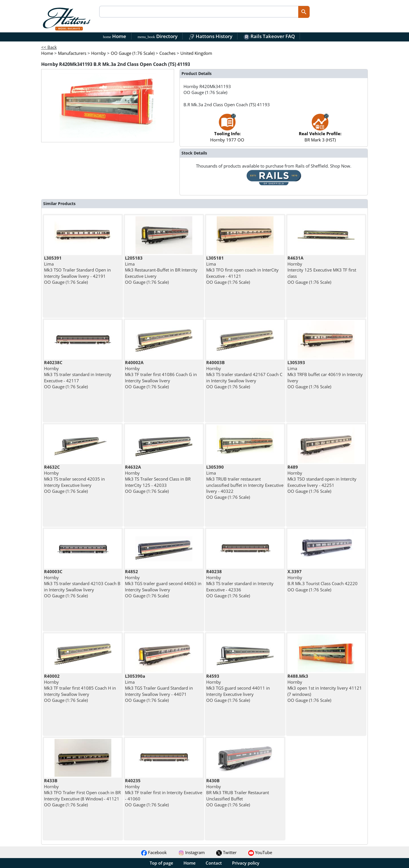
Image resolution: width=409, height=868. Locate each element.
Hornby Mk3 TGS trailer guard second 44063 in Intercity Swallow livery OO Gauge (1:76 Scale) (163, 584)
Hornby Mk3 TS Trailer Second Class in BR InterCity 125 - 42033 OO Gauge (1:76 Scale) (158, 479)
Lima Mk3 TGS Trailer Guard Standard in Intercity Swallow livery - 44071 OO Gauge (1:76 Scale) (159, 688)
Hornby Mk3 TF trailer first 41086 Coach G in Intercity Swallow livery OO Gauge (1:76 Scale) (161, 374)
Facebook (154, 852)
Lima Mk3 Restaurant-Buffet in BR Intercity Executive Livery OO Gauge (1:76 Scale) (161, 270)
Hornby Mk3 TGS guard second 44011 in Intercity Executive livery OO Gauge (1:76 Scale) (238, 688)
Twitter (226, 852)
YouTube (260, 852)
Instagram (192, 852)
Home (115, 36)
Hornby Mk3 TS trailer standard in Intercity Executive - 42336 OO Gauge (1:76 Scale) (240, 584)
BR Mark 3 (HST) (320, 131)
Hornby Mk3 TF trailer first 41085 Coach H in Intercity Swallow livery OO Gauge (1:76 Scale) (80, 688)
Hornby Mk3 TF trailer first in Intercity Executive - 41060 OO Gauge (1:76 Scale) (164, 793)
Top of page (161, 863)
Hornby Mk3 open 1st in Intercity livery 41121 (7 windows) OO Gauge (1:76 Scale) (325, 688)
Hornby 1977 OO (227, 131)
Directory (157, 36)
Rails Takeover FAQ (269, 36)
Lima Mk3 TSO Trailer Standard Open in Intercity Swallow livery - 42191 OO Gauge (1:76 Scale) (77, 270)
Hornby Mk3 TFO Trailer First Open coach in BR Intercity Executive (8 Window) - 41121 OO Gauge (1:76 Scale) (82, 793)
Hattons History (211, 36)
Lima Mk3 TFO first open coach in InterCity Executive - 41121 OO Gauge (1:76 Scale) (242, 270)
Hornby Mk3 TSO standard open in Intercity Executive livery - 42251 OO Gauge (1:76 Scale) (322, 479)
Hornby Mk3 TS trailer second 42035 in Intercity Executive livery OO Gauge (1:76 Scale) (74, 479)
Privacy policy (246, 863)
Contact (214, 863)
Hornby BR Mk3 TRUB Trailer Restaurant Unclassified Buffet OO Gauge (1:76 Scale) (238, 793)
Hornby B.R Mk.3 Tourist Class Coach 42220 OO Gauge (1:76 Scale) (323, 581)
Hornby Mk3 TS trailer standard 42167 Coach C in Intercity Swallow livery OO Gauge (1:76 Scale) (244, 374)
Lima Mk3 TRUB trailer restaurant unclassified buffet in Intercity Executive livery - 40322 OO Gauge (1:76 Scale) (245, 482)
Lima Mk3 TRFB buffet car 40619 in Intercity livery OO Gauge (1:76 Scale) (325, 374)
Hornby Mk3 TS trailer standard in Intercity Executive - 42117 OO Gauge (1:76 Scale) (78, 374)
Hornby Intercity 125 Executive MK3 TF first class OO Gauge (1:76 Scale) (322, 270)
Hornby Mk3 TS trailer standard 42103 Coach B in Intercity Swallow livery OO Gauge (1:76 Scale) (82, 584)
